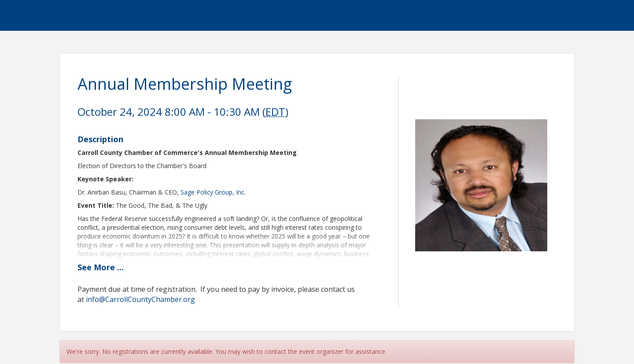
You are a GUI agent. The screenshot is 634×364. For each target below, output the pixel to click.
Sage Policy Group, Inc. (213, 192)
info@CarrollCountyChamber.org (140, 299)
